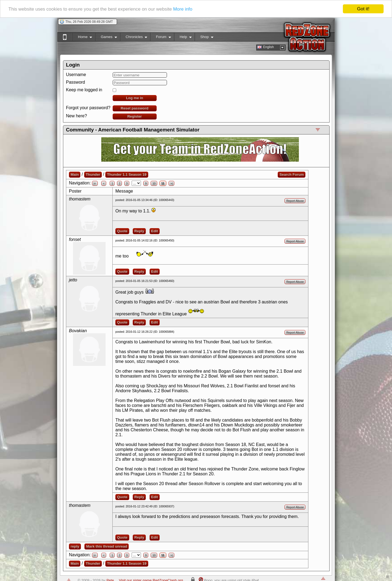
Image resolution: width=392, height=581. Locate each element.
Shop (204, 38)
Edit (155, 231)
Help (183, 38)
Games (106, 38)
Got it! (363, 9)
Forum (160, 38)
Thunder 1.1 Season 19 (127, 175)
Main (75, 175)
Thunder (93, 175)
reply (75, 546)
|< (95, 183)
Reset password (135, 108)
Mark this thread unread (107, 546)
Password (75, 82)
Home (82, 38)
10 (154, 183)
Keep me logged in (84, 90)
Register (135, 116)
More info (183, 9)
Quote (122, 231)
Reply (139, 231)
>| (171, 183)
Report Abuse (295, 201)
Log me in (135, 98)
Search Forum (292, 175)
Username (76, 75)
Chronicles (134, 38)
